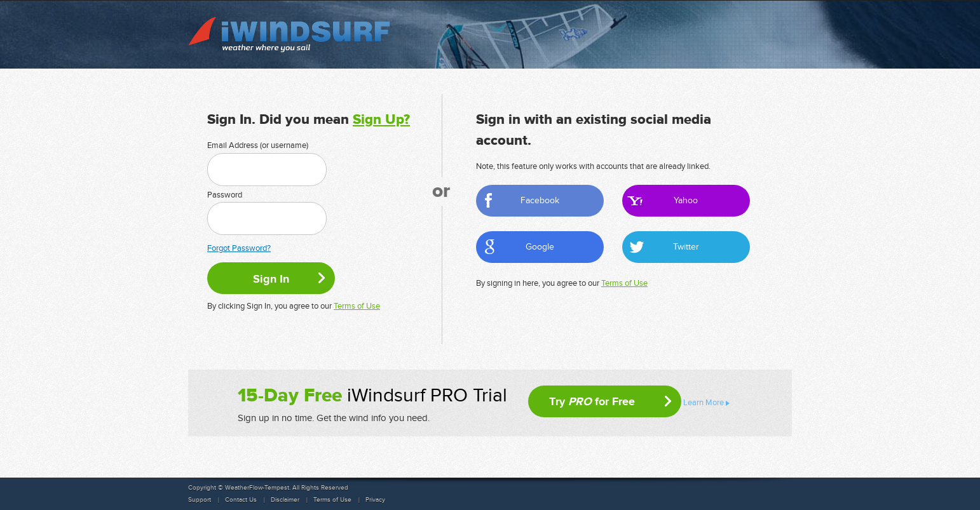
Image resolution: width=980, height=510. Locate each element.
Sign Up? (381, 120)
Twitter (686, 247)
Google (540, 247)
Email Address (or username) (258, 145)
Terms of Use (357, 306)
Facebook (540, 200)
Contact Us (241, 500)
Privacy (375, 500)
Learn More (704, 403)
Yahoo (686, 200)
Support (200, 500)
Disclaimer (285, 500)
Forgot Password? (239, 248)
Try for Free (592, 401)
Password (225, 195)
